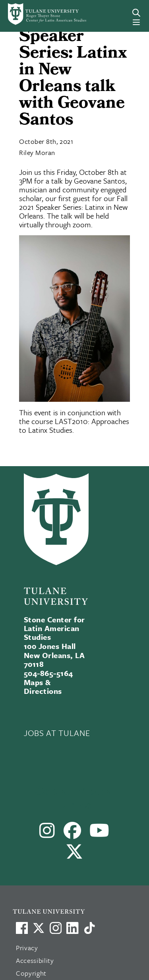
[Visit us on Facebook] (22, 928)
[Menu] (136, 22)
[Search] (136, 13)
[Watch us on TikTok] (89, 928)
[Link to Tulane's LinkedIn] (72, 928)
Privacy (27, 948)
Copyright (31, 973)
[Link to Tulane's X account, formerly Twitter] (39, 928)
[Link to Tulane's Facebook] (56, 928)
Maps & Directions (43, 687)
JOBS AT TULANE (57, 733)
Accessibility (35, 960)
